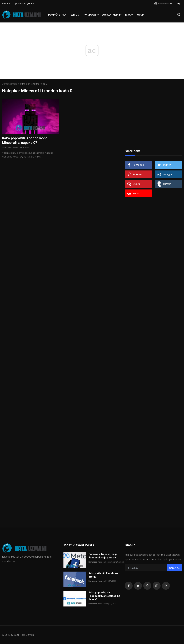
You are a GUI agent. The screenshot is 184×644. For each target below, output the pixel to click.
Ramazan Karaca (10, 148)
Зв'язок (6, 3)
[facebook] (129, 586)
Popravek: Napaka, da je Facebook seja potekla (103, 556)
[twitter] (138, 586)
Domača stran (57, 15)
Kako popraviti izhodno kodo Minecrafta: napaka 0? (25, 140)
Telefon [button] (75, 15)
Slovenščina (163, 3)
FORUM (140, 15)
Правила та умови (24, 3)
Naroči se (174, 568)
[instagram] (157, 586)
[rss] (166, 586)
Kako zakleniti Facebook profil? (103, 575)
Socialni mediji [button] (112, 15)
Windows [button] (92, 15)
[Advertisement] (153, 120)
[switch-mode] (179, 4)
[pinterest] (147, 586)
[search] (179, 15)
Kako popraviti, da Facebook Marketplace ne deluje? (104, 596)
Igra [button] (129, 15)
